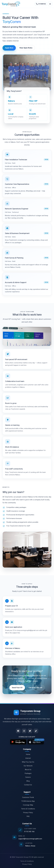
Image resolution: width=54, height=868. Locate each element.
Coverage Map (27, 805)
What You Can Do (27, 762)
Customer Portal (27, 797)
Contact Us (27, 785)
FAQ (27, 816)
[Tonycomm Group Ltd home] (11, 4)
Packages (27, 773)
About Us (27, 770)
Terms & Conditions (27, 809)
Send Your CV (17, 688)
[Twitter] (30, 731)
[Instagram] (24, 731)
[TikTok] (36, 731)
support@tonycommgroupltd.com (30, 839)
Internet (27, 758)
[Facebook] (18, 731)
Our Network (27, 766)
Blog (27, 781)
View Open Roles (26, 48)
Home (27, 754)
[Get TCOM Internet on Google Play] (18, 742)
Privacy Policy (27, 813)
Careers (27, 777)
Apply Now (9, 48)
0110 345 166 (29, 832)
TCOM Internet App (27, 801)
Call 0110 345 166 (35, 688)
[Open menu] (50, 4)
